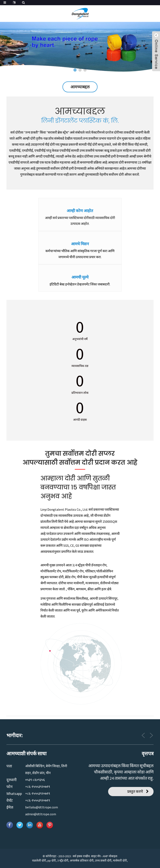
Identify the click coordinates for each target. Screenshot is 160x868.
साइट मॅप (96, 856)
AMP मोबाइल (110, 856)
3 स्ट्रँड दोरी (63, 860)
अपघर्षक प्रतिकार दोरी (82, 860)
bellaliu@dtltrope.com (42, 807)
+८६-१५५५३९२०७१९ (38, 787)
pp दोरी (52, 860)
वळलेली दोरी (39, 860)
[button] (75, 70)
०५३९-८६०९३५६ (35, 780)
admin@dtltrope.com (41, 814)
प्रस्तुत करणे (135, 791)
